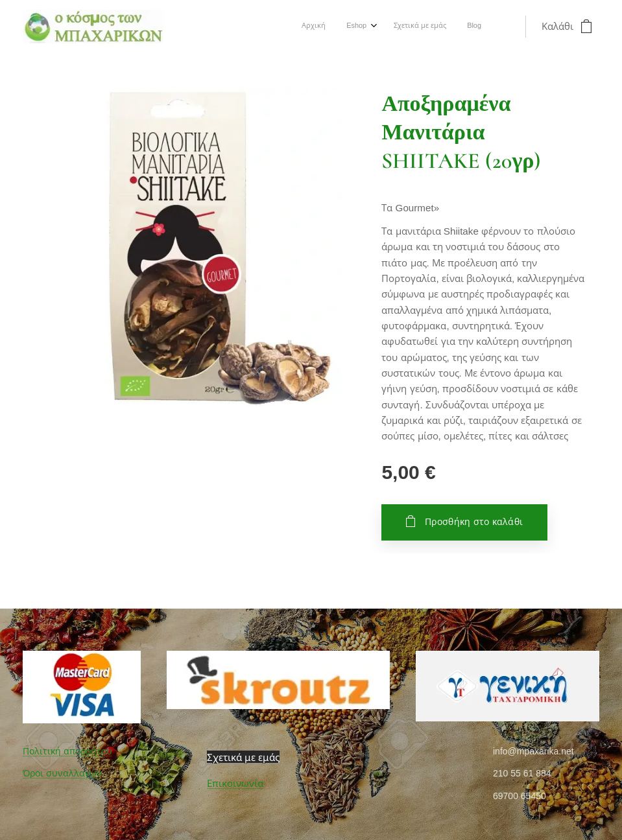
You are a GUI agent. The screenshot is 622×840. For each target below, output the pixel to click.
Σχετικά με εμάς (243, 757)
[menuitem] (416, 27)
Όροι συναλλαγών (62, 773)
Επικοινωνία (235, 783)
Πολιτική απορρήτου (67, 751)
